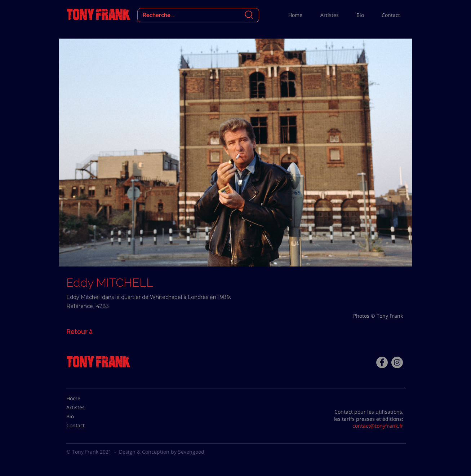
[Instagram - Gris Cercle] (397, 362)
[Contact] (84, 426)
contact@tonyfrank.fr (378, 426)
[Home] (84, 398)
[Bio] (84, 416)
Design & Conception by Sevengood (162, 452)
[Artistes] (84, 407)
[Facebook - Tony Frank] (382, 362)
